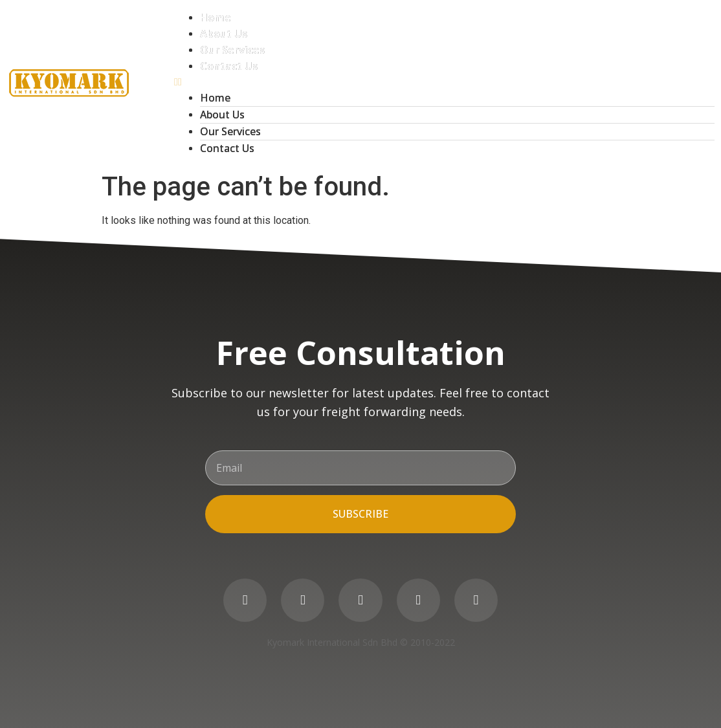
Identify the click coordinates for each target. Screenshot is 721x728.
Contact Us (229, 66)
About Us (224, 34)
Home (216, 17)
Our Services (232, 50)
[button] (444, 82)
